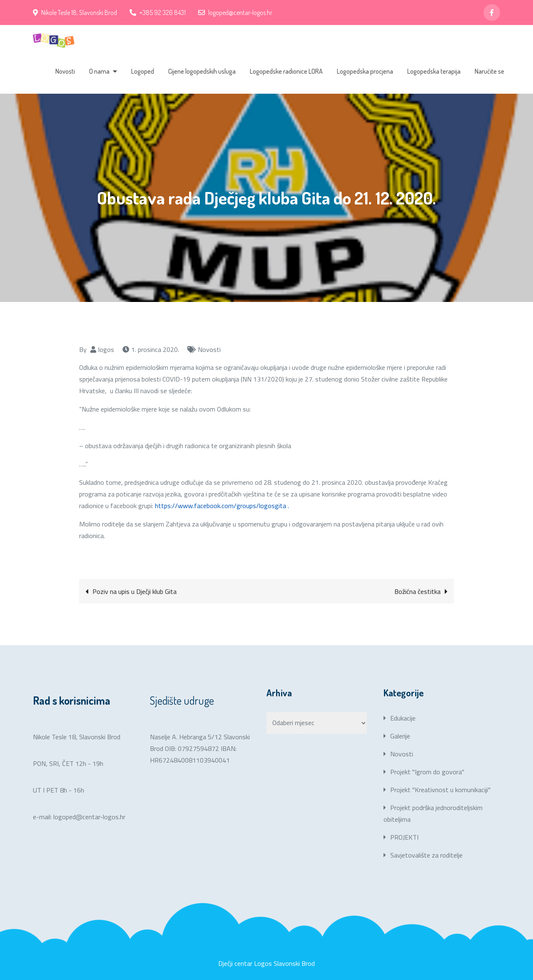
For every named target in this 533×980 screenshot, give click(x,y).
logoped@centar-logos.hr (235, 12)
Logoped (143, 71)
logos (106, 349)
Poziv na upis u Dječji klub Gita (134, 591)
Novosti (65, 71)
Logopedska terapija (434, 71)
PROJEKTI (404, 837)
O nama (99, 71)
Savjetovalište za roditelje (426, 855)
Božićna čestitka (417, 591)
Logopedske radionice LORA (286, 71)
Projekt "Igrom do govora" (427, 772)
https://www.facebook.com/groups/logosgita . (222, 506)
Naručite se (489, 71)
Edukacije (403, 718)
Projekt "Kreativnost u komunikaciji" (440, 790)
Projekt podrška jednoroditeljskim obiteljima (433, 813)
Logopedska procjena (365, 71)
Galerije (400, 736)
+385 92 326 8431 (158, 12)
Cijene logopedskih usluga (202, 71)
